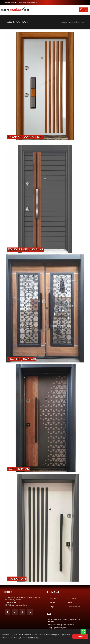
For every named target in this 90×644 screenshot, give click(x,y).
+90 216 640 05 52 (13, 602)
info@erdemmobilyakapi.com (17, 605)
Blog (70, 603)
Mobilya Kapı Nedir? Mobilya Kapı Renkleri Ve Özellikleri (64, 621)
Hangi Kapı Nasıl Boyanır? (57, 628)
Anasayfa (63, 22)
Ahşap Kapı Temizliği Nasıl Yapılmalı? (61, 625)
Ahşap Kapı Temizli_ (25, 2)
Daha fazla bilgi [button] (33, 638)
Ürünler (70, 22)
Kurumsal (72, 598)
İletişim (52, 607)
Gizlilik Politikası (74, 607)
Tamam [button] (80, 636)
